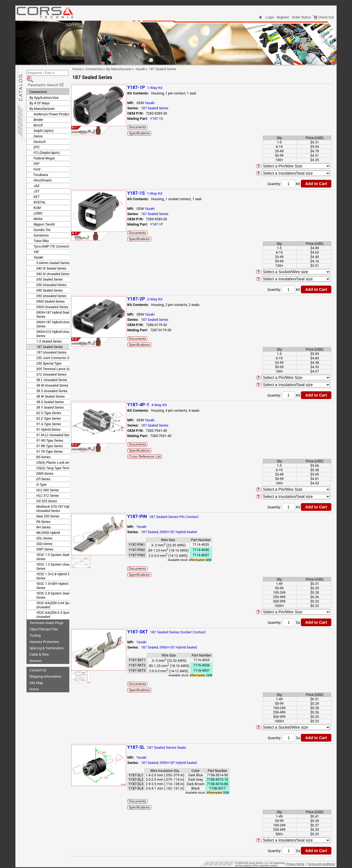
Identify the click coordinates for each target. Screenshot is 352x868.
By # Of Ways (40, 95)
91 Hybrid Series (48, 421)
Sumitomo (41, 227)
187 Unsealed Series (51, 344)
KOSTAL (40, 194)
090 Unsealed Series (51, 288)
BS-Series (43, 449)
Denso (38, 128)
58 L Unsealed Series (52, 372)
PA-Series (43, 514)
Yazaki (38, 249)
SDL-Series (44, 530)
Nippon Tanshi (44, 216)
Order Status (301, 17)
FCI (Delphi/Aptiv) (47, 145)
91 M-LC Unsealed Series (55, 427)
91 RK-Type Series (50, 438)
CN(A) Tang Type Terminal (56, 460)
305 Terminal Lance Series (56, 361)
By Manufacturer (42, 101)
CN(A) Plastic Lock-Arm (54, 455)
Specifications (155, 133)
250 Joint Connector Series (56, 350)
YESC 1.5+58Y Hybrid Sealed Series (58, 578)
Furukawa (41, 167)
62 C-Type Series (49, 405)
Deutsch (40, 134)
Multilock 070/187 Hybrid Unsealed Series (55, 501)
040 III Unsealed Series (53, 266)
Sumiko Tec (42, 222)
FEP (36, 156)
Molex (38, 211)
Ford (37, 161)
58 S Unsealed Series (52, 383)
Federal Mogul (44, 150)
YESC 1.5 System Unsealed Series (56, 558)
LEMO (38, 205)
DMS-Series (45, 466)
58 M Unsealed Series (52, 377)
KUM (37, 200)
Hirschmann (43, 172)
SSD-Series (44, 536)
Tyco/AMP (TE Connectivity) (54, 238)
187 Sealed (165, 532)
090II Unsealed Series (52, 299)
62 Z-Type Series (49, 410)
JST (36, 183)
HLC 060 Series (48, 482)
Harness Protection (44, 634)
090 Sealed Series (50, 282)
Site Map (36, 675)
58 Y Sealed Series (50, 399)
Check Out (323, 17)
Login (270, 17)
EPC (37, 139)
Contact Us (38, 662)
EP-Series (43, 471)
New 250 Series (48, 508)
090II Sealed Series (50, 293)
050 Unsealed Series (51, 277)
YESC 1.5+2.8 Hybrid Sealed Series (57, 568)
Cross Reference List (160, 457)
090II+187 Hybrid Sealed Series (54, 306)
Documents (153, 127)
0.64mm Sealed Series (53, 255)
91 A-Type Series (49, 416)
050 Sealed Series (50, 271)
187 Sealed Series (50, 339)
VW (36, 244)
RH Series (44, 519)
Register (283, 17)
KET (37, 189)
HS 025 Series (47, 493)
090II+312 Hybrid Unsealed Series (56, 326)
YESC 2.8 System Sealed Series (54, 587)
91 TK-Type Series (50, 444)
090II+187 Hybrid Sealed (194, 532)
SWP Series (45, 541)
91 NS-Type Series (50, 432)
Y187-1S (172, 119)
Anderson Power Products (53, 106)
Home (34, 681)
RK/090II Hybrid (48, 525)
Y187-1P (172, 224)
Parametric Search (46, 77)
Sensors (36, 653)
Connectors (38, 84)
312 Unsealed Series (51, 366)
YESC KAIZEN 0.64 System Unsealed (56, 597)
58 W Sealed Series (50, 388)
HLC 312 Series (48, 488)
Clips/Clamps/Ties (44, 621)
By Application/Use (44, 90)
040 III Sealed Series (51, 260)
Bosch (38, 117)
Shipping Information (45, 668)
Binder (38, 112)
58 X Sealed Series (50, 394)
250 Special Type (49, 355)
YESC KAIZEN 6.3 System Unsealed (55, 607)
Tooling (35, 627)
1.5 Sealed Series (49, 333)
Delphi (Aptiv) (44, 123)
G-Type (41, 477)
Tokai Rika (41, 233)
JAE (36, 178)
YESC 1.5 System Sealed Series (54, 549)
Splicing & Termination (46, 640)
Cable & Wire (39, 646)
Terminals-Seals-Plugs (46, 615)
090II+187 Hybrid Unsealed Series (56, 316)
